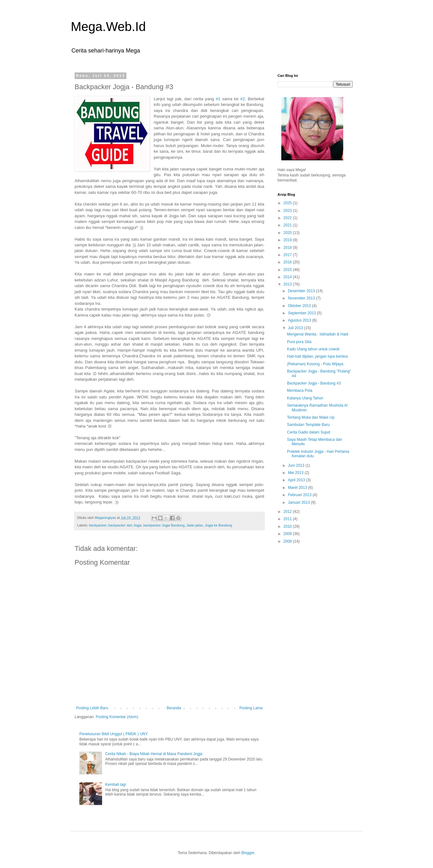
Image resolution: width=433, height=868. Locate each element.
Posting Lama (251, 708)
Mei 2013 (296, 473)
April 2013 (297, 480)
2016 (288, 262)
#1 (218, 99)
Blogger (248, 853)
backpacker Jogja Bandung (164, 525)
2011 (288, 519)
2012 (288, 512)
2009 (288, 534)
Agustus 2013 (300, 320)
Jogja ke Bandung (218, 525)
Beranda (174, 708)
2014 (288, 277)
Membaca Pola (300, 391)
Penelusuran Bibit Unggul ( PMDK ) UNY (114, 734)
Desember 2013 (302, 291)
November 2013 (302, 298)
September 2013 (302, 313)
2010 (288, 526)
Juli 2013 (296, 328)
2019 (288, 240)
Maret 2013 (298, 488)
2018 (288, 248)
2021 (288, 225)
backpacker (98, 525)
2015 (288, 270)
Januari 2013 (299, 502)
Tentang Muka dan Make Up (311, 417)
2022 (288, 218)
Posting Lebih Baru (92, 708)
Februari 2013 (300, 495)
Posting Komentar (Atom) (117, 717)
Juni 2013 (297, 465)
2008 (288, 541)
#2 (243, 99)
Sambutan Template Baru (308, 425)
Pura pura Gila (299, 342)
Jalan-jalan (195, 525)
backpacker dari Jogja (125, 525)
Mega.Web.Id (108, 27)
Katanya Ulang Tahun (305, 398)
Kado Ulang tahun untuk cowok (313, 349)
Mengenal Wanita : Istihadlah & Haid (318, 334)
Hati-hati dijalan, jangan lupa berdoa (317, 356)
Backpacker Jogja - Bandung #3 (314, 383)
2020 (288, 233)
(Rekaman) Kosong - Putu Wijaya (315, 364)
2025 (288, 203)
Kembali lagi (116, 785)
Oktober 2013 (300, 306)
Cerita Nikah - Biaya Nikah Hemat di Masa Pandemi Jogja (154, 754)
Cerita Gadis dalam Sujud (309, 432)
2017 (288, 255)
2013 (288, 284)
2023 (288, 211)
